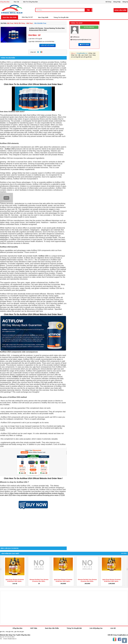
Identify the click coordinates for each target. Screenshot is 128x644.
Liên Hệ (113, 628)
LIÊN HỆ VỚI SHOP (47, 45)
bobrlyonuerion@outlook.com (82, 40)
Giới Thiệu (34, 628)
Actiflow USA (10, 149)
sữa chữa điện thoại (40, 23)
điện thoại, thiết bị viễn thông (16, 23)
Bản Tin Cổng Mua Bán (30, 2)
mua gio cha (10, 632)
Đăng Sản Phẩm (120, 10)
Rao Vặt (16, 2)
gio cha (2, 632)
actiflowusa (76, 37)
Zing (41, 52)
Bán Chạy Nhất (43, 17)
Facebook (120, 639)
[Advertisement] (33, 528)
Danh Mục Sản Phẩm (10, 17)
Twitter (38, 52)
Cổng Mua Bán (5, 2)
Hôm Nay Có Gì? (27, 17)
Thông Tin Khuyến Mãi (61, 17)
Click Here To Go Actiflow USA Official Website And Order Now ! (33, 84)
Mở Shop (108, 2)
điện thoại (30, 23)
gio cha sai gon (19, 632)
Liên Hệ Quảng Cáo (96, 628)
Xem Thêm (124, 553)
